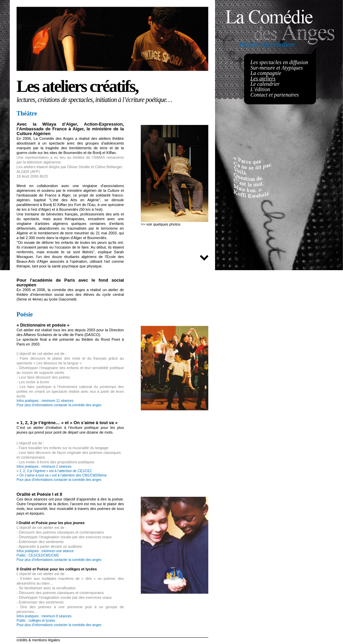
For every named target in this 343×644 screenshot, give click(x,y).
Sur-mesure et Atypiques (277, 68)
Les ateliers (263, 79)
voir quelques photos (163, 224)
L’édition (260, 89)
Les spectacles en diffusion (279, 62)
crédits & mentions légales (38, 640)
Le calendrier (265, 84)
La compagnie (266, 73)
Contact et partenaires (275, 95)
